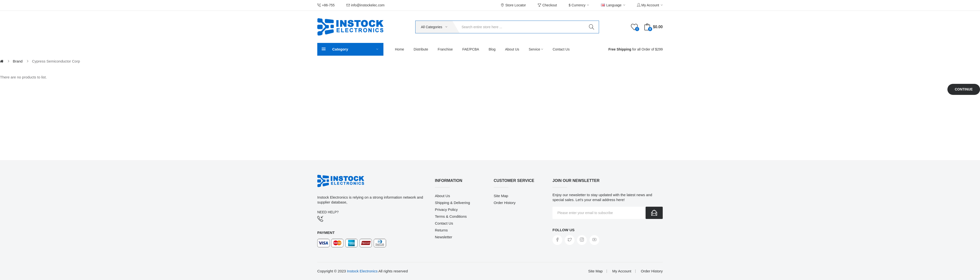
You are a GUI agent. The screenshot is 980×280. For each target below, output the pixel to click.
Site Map (501, 196)
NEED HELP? (328, 212)
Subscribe (654, 213)
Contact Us (444, 223)
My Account (622, 271)
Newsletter (444, 237)
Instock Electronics (362, 271)
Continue (964, 89)
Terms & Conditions (451, 216)
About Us (442, 196)
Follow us (563, 230)
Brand (18, 61)
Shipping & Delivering (452, 203)
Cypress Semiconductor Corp (56, 61)
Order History (505, 203)
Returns (441, 230)
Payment (326, 233)
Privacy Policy (446, 210)
